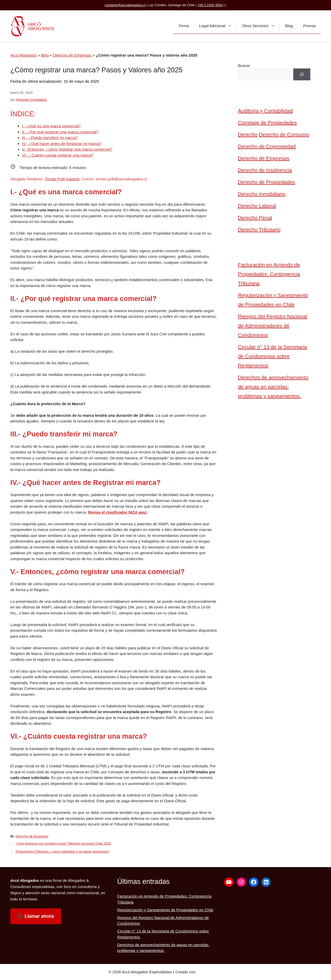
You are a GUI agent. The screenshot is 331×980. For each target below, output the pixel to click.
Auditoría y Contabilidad (265, 111)
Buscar (244, 65)
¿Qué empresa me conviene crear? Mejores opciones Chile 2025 (63, 843)
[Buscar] (302, 74)
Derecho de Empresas (72, 55)
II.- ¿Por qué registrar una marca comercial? (60, 132)
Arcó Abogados (24, 55)
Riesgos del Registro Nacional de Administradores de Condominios (273, 326)
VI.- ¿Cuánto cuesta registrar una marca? (58, 155)
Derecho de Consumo (284, 135)
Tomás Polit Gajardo (62, 179)
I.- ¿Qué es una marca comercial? (51, 126)
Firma (184, 26)
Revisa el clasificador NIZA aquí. (118, 512)
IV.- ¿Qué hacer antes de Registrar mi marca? (62, 144)
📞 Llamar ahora (36, 916)
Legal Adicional (218, 26)
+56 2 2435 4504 (210, 5)
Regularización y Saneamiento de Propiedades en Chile (273, 300)
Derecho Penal (255, 218)
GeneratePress (210, 972)
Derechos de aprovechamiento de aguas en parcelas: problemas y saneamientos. (273, 387)
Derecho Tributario (259, 230)
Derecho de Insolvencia (265, 170)
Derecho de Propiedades (266, 182)
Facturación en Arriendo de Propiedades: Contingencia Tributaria (269, 274)
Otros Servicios (261, 26)
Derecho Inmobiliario (262, 194)
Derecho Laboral (257, 206)
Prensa (309, 26)
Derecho (248, 135)
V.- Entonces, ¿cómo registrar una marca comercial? (67, 149)
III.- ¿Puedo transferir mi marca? (50, 138)
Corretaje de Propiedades (267, 123)
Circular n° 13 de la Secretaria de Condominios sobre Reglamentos (272, 356)
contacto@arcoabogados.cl (125, 5)
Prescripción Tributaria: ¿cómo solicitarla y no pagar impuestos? (62, 851)
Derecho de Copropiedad (267, 146)
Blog (289, 26)
